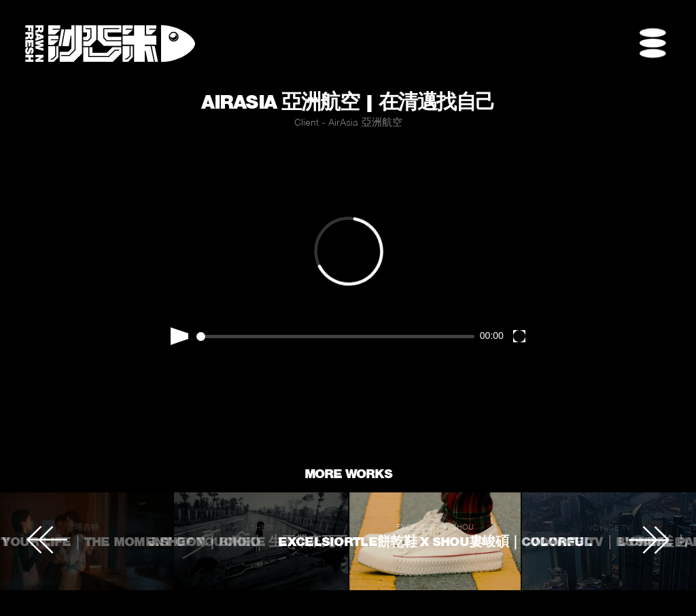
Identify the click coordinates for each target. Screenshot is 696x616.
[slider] (336, 337)
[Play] (179, 336)
